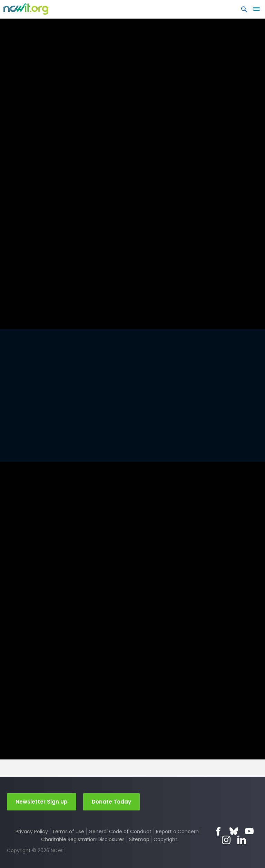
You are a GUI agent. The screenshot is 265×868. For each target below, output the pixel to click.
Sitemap (139, 839)
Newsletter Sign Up (42, 801)
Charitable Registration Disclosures (83, 839)
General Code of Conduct (120, 831)
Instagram (226, 840)
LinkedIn (242, 840)
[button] (244, 11)
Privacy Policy (32, 831)
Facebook (218, 831)
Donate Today (111, 801)
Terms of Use (68, 831)
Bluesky (234, 831)
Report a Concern (177, 831)
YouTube (249, 831)
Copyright (165, 839)
